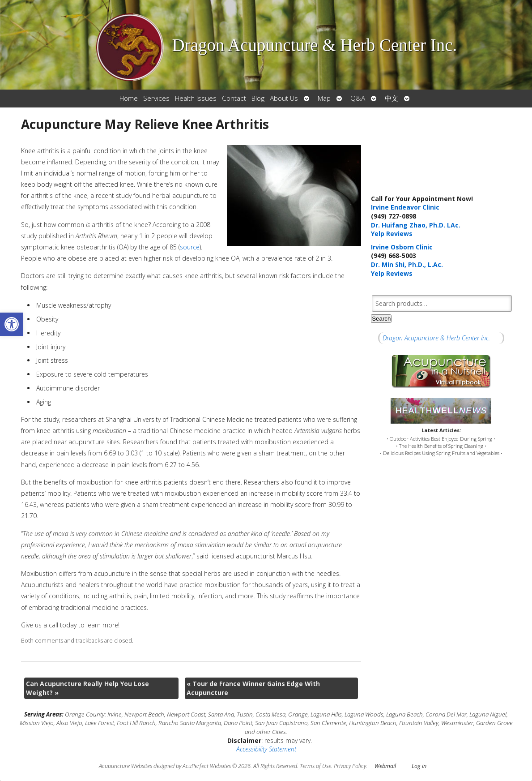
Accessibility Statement (266, 749)
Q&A (358, 98)
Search (381, 319)
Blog (258, 98)
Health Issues (196, 98)
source (190, 247)
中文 (392, 98)
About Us (284, 98)
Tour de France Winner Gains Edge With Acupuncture (253, 688)
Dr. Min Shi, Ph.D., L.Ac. (407, 264)
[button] (12, 324)
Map (324, 98)
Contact (234, 98)
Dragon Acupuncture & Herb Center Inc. (436, 338)
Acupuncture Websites (126, 766)
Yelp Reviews (392, 234)
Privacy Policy (350, 766)
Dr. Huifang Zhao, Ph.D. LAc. (416, 225)
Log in (419, 766)
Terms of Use (315, 766)
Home (129, 98)
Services (156, 98)
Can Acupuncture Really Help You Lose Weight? (87, 688)
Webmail (385, 766)
